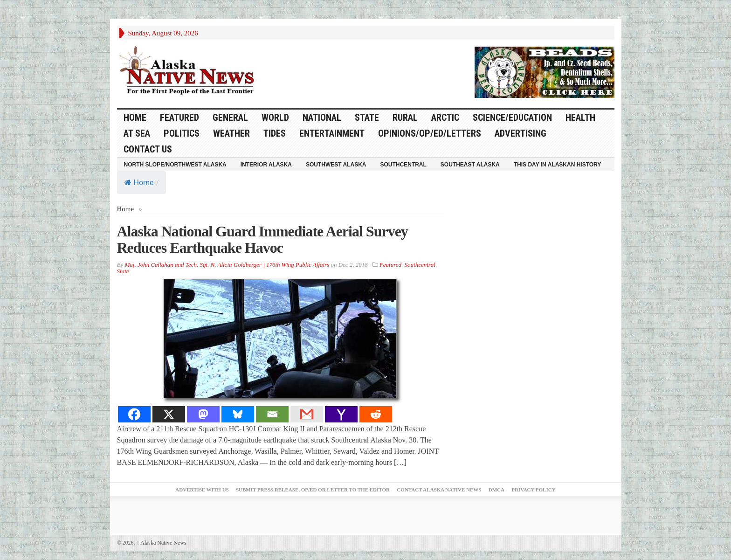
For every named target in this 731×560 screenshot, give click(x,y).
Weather (231, 133)
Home (139, 183)
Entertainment (332, 133)
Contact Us (148, 149)
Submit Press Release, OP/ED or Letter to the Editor (313, 490)
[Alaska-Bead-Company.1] (545, 71)
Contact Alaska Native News (439, 490)
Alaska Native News (162, 543)
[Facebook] (134, 414)
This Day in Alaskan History (558, 165)
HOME (135, 118)
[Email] (272, 414)
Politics (182, 133)
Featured (179, 118)
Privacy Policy (533, 490)
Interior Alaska (266, 165)
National (322, 118)
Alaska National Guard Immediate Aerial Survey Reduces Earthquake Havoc (262, 239)
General (230, 118)
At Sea (137, 133)
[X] (169, 414)
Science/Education (512, 118)
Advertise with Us (202, 490)
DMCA (497, 490)
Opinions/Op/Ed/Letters (430, 133)
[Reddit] (376, 414)
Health (580, 118)
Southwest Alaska (336, 165)
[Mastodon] (203, 414)
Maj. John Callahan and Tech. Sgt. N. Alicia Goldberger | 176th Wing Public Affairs (227, 265)
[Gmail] (307, 414)
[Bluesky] (238, 414)
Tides (275, 133)
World (275, 118)
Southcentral (403, 165)
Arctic (445, 118)
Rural (405, 118)
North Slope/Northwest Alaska (175, 165)
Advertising (521, 133)
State (367, 118)
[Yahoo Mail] (341, 414)
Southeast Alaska (470, 165)
